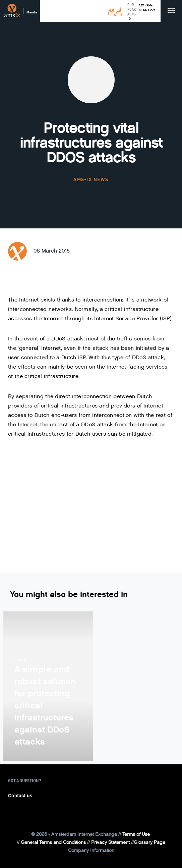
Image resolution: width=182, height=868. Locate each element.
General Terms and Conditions (53, 842)
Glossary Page (149, 842)
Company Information (91, 850)
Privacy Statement (110, 842)
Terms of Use (136, 834)
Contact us (20, 796)
